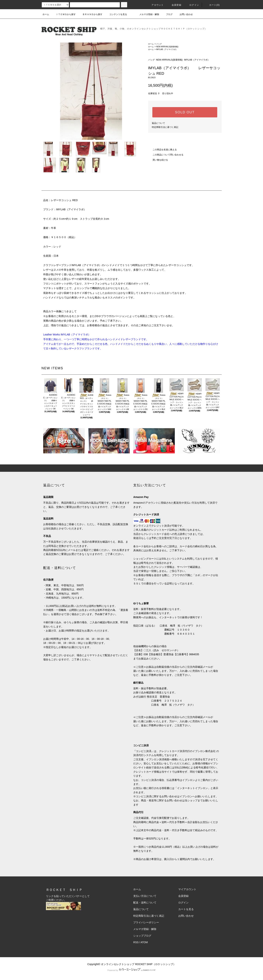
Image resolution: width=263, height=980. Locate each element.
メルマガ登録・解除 (147, 14)
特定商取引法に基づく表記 (165, 127)
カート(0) (212, 5)
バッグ (159, 44)
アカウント (155, 5)
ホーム (46, 14)
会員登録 (174, 5)
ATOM (144, 942)
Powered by (131, 970)
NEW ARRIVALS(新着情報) (167, 47)
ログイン (192, 5)
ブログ (167, 14)
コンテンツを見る (116, 14)
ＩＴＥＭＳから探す (64, 14)
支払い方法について (145, 896)
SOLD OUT (185, 112)
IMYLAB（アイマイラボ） (167, 49)
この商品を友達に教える (162, 150)
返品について (158, 123)
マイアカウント (187, 889)
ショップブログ (142, 936)
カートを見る (186, 909)
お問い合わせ (184, 14)
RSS (136, 942)
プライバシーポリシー (146, 922)
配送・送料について (145, 903)
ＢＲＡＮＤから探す (90, 14)
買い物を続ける (158, 160)
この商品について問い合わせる (166, 155)
